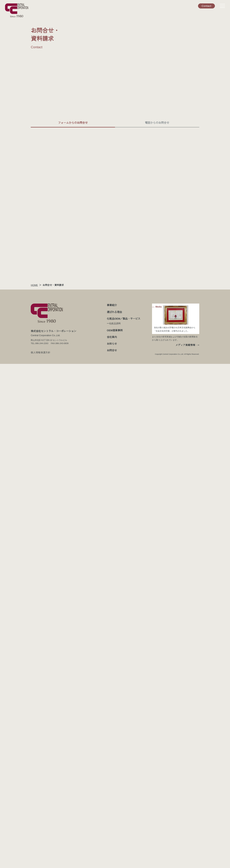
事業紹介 (112, 809)
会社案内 (112, 841)
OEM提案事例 (115, 834)
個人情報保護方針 (95, 571)
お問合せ (112, 854)
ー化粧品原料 (114, 828)
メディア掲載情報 (186, 849)
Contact (206, 6)
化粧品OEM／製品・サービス (123, 823)
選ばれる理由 (114, 816)
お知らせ (112, 848)
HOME (34, 789)
